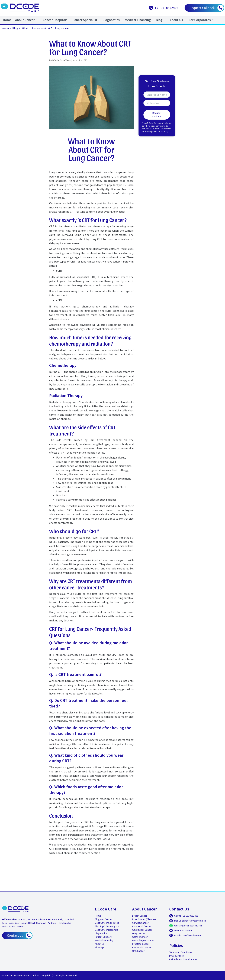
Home (7, 28)
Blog (17, 28)
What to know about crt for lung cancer (45, 28)
